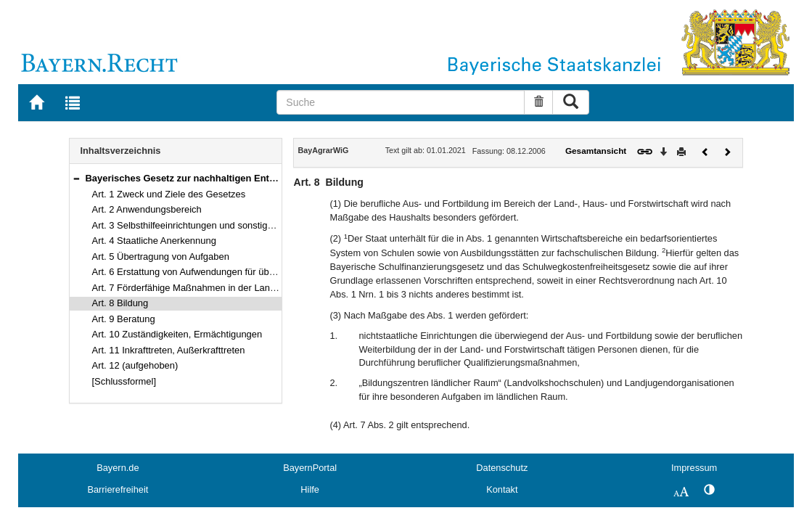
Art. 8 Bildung (120, 303)
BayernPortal (310, 468)
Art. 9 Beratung (124, 319)
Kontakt (502, 489)
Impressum (694, 468)
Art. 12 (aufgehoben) (135, 365)
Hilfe (310, 489)
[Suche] (400, 102)
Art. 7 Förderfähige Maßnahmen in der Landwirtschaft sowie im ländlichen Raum (260, 288)
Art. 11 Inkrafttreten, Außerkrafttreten (169, 350)
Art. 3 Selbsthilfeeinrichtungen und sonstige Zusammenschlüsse (226, 225)
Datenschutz (502, 468)
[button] (76, 178)
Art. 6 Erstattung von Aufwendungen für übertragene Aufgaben (222, 272)
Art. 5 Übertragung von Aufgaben (161, 257)
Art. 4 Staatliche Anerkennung (154, 241)
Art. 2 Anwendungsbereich (147, 209)
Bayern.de (118, 468)
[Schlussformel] (124, 381)
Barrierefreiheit (118, 489)
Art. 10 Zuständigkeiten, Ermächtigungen (177, 334)
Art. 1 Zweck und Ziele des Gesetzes (169, 194)
